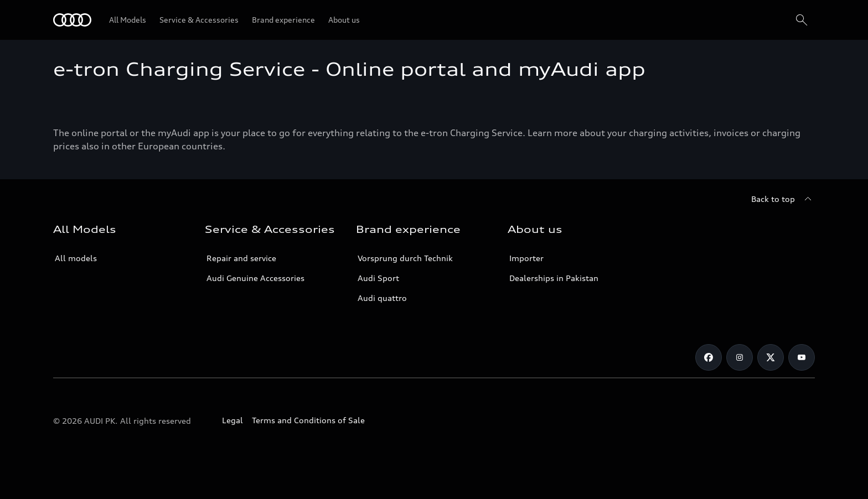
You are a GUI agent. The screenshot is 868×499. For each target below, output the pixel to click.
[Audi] (72, 20)
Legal (232, 420)
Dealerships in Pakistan (554, 278)
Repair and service (241, 258)
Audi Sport (378, 278)
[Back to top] (783, 199)
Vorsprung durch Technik (405, 258)
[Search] (802, 20)
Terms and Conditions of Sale (308, 420)
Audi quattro (382, 298)
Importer (526, 258)
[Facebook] (709, 357)
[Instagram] (740, 357)
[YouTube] (802, 357)
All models (76, 258)
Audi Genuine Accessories (255, 278)
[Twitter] (771, 357)
